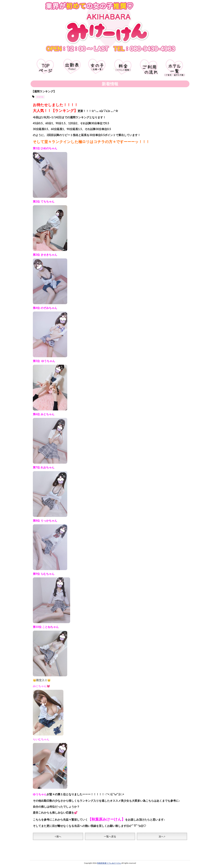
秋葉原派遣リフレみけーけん (109, 859)
